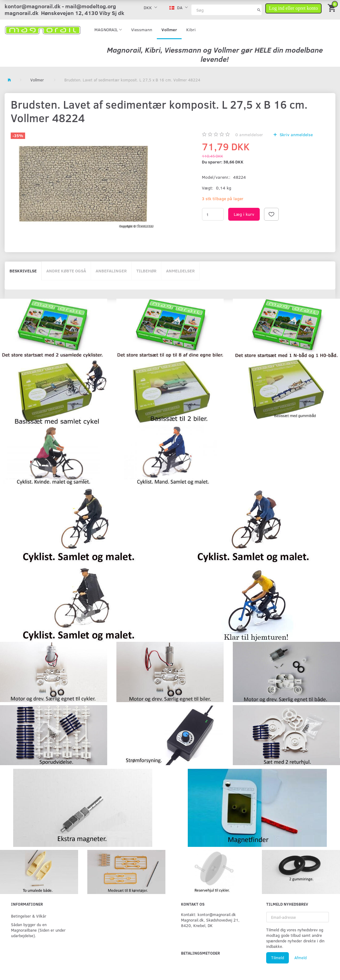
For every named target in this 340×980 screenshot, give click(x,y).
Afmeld (300, 958)
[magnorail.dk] (43, 30)
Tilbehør (146, 271)
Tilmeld (278, 958)
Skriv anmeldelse (296, 135)
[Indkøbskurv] (332, 7)
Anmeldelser (180, 271)
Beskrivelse (23, 271)
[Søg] (259, 10)
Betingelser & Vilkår (29, 916)
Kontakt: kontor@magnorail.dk (208, 914)
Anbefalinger (111, 271)
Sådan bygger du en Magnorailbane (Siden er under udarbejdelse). (38, 930)
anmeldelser (249, 135)
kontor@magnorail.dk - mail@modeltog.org (60, 6)
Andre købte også (66, 271)
